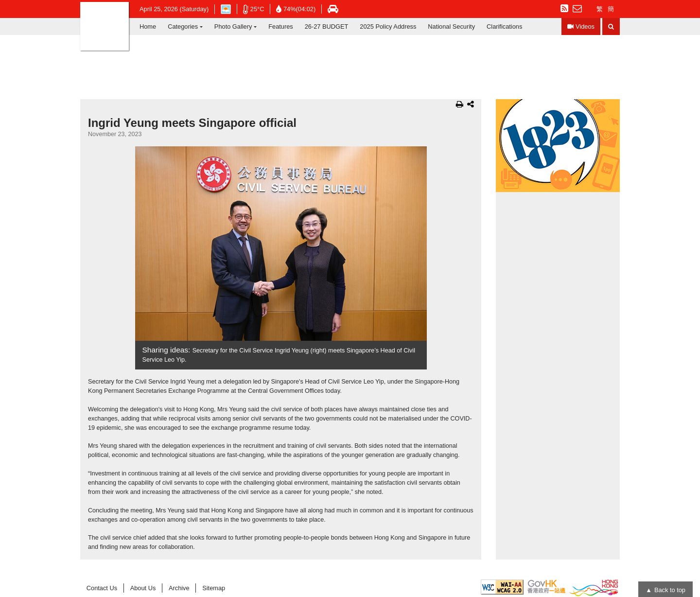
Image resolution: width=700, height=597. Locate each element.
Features (281, 26)
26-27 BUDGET (327, 26)
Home (148, 26)
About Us (143, 588)
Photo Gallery (233, 26)
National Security (451, 26)
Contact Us (102, 588)
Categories (183, 26)
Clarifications (504, 26)
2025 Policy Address (388, 26)
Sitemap (214, 588)
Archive (179, 588)
